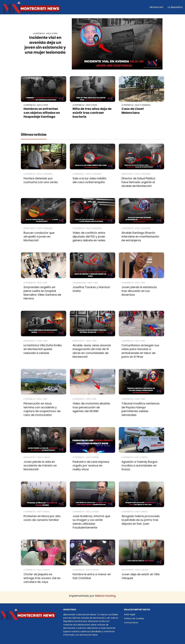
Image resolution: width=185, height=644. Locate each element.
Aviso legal (130, 614)
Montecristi (156, 7)
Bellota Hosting (105, 596)
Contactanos (131, 623)
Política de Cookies (134, 618)
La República (175, 7)
